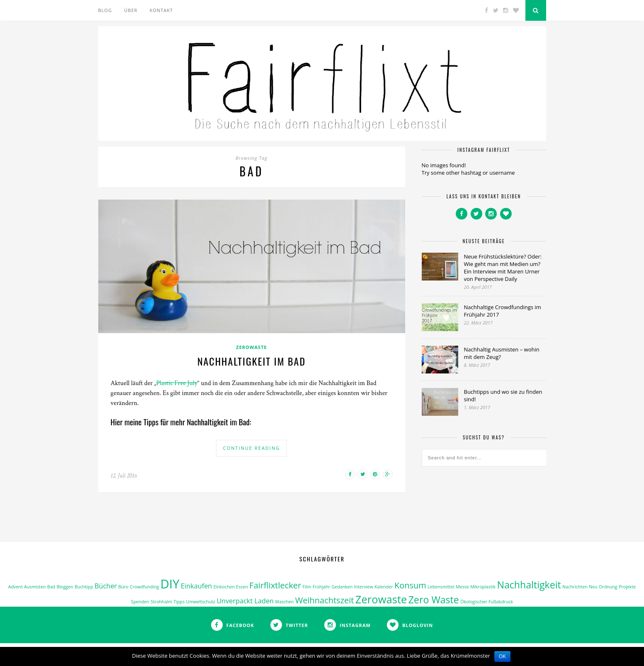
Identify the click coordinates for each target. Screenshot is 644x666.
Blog (105, 10)
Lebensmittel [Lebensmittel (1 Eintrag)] (441, 587)
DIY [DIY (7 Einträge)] (170, 584)
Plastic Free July (177, 383)
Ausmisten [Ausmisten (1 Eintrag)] (35, 587)
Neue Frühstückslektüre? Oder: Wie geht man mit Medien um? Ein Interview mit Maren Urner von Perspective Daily (503, 268)
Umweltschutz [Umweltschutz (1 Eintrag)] (201, 602)
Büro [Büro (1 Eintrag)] (123, 587)
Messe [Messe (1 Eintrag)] (462, 587)
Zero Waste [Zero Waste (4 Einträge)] (434, 600)
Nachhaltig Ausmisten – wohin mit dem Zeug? (502, 353)
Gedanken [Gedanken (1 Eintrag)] (342, 587)
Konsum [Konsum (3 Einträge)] (410, 585)
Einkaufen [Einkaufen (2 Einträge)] (196, 586)
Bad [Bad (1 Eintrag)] (51, 587)
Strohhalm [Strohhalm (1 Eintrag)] (161, 602)
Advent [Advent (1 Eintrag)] (16, 587)
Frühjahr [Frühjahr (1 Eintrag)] (321, 587)
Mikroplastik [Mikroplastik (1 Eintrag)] (483, 587)
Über (131, 10)
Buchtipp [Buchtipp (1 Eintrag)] (84, 587)
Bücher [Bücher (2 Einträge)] (106, 586)
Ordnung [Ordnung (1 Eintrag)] (608, 587)
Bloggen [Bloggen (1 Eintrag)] (65, 587)
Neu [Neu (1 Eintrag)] (593, 587)
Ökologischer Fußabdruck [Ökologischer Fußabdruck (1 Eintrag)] (487, 602)
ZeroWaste (251, 347)
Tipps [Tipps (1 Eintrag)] (179, 602)
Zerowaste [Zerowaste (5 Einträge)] (381, 599)
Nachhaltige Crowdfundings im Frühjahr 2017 (503, 311)
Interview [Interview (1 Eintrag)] (364, 587)
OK (502, 656)
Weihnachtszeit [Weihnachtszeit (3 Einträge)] (325, 600)
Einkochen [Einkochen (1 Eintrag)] (224, 587)
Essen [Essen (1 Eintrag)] (242, 587)
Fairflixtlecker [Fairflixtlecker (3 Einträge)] (275, 585)
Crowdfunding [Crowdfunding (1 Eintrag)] (144, 587)
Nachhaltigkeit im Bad (252, 361)
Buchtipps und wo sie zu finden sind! (503, 395)
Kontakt (161, 10)
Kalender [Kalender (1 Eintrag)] (384, 587)
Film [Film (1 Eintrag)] (307, 587)
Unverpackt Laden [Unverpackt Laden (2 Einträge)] (245, 601)
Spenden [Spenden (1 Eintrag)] (140, 602)
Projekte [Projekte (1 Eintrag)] (627, 587)
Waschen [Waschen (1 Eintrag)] (284, 602)
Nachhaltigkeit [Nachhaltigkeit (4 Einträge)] (529, 585)
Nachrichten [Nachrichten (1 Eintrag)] (575, 587)
